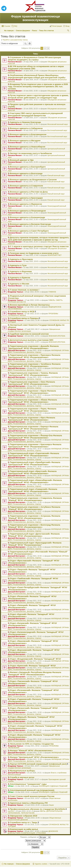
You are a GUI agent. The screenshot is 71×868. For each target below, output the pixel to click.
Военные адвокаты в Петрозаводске (28, 211)
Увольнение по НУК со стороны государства (32, 744)
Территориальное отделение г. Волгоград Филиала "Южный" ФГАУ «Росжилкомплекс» (34, 526)
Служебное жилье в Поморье (24, 318)
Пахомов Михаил (15, 62)
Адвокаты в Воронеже (21, 271)
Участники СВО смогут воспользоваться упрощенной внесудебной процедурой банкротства (35, 114)
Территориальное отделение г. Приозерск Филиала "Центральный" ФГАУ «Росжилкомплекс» (34, 356)
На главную (9, 864)
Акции (51, 805)
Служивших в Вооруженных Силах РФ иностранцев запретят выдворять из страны (34, 59)
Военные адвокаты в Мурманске (26, 204)
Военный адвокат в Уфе (22, 160)
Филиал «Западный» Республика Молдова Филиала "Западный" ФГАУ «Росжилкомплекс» (34, 673)
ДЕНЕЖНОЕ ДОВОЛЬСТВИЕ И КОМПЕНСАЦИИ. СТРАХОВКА (33, 832)
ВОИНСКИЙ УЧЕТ (55, 255)
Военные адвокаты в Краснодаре (26, 198)
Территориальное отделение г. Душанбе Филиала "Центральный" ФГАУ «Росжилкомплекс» (33, 347)
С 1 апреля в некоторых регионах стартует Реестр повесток (39, 246)
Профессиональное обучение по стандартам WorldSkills (38, 809)
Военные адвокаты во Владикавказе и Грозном (33, 180)
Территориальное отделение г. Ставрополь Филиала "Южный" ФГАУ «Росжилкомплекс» (35, 499)
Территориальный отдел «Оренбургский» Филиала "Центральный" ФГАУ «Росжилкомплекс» (34, 463)
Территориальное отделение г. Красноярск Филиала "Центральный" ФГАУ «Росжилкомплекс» (35, 446)
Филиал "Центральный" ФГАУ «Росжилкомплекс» (34, 757)
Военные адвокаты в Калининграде (27, 217)
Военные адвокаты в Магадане (25, 141)
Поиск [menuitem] (68, 31)
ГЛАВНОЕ (52, 292)
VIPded (11, 786)
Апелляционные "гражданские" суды (28, 784)
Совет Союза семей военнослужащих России (32, 796)
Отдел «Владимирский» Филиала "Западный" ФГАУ (35, 659)
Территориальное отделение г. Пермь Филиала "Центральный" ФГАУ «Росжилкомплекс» (32, 410)
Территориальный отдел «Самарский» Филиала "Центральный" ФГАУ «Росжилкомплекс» (32, 490)
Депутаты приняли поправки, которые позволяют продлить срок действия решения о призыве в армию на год (38, 239)
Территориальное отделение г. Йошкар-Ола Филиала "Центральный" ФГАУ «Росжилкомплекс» (35, 437)
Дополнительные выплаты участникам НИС (32, 340)
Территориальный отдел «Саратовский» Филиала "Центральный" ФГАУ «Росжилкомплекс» (33, 454)
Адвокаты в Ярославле (21, 259)
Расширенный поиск (30, 43)
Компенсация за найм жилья (24, 829)
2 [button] (45, 48)
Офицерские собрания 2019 (24, 816)
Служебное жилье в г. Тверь (24, 822)
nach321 (11, 811)
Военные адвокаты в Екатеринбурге (28, 167)
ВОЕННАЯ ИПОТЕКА (57, 336)
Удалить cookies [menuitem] (41, 864)
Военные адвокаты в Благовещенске (28, 134)
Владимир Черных (15, 292)
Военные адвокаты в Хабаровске (26, 128)
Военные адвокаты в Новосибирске (28, 147)
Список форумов (23, 864)
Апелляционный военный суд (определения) (32, 790)
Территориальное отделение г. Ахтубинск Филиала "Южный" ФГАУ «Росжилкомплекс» (34, 508)
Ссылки (7, 26)
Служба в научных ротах (22, 777)
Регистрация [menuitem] (57, 26)
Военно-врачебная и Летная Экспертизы (30, 305)
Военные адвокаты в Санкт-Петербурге (29, 231)
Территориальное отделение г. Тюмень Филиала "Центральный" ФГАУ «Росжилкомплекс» (33, 374)
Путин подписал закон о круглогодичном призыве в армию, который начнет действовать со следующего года (38, 97)
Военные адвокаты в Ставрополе (26, 186)
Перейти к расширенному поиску (15, 40)
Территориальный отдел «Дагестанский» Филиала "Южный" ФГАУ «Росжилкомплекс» (34, 535)
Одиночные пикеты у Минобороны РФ (29, 803)
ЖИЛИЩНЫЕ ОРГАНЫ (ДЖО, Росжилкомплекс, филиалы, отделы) (38, 351)
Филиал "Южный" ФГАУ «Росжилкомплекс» (31, 751)
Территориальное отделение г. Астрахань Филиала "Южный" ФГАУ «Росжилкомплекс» (34, 517)
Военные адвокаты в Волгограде (26, 173)
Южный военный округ (56, 175)
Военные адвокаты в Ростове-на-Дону (29, 192)
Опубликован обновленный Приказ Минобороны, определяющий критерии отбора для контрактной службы (37, 76)
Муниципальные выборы (22, 771)
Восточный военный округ (57, 130)
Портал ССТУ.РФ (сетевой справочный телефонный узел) (38, 764)
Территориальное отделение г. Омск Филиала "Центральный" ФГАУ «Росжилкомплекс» (31, 383)
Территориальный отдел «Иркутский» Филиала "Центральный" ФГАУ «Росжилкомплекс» (32, 472)
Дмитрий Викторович (17, 350)
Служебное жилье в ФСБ (22, 312)
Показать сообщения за (35, 837)
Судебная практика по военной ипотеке (29, 334)
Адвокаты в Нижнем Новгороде (25, 122)
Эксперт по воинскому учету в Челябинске (31, 153)
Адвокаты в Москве (20, 284)
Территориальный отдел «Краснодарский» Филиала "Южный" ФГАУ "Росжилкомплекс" (35, 544)
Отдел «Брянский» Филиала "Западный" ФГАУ (33, 666)
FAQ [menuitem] (16, 26)
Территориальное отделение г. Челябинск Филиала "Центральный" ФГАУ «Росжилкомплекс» (34, 365)
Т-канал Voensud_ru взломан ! (25, 290)
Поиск (25, 43)
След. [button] (48, 48)
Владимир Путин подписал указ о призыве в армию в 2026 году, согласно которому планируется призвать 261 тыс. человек (38, 86)
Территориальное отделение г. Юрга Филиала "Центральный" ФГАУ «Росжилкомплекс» (31, 419)
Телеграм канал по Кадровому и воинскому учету (34, 253)
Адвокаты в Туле (18, 265)
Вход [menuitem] (67, 26)
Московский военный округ (58, 124)
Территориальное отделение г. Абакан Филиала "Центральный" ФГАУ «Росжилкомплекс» (32, 401)
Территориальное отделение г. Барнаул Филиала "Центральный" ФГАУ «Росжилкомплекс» (33, 428)
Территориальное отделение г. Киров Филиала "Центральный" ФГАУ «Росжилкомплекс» (32, 392)
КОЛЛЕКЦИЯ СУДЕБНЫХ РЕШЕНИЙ (53, 786)
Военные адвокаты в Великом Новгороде (30, 224)
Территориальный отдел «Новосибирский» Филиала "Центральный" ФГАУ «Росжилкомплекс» (35, 481)
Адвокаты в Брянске (20, 278)
